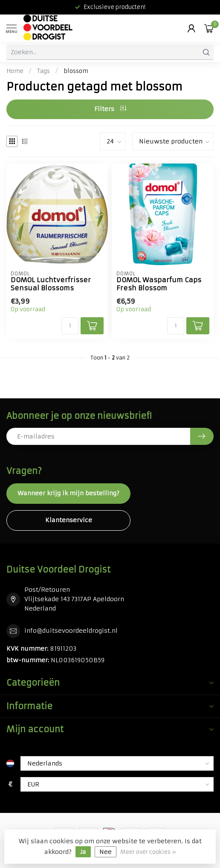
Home (15, 71)
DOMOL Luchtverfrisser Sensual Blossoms (51, 284)
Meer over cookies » (148, 852)
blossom (76, 71)
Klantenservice (69, 520)
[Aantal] (70, 326)
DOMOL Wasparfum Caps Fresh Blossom (159, 284)
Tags (43, 71)
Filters (110, 109)
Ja (83, 852)
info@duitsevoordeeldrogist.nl (71, 631)
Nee (106, 852)
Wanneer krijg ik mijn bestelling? (68, 493)
